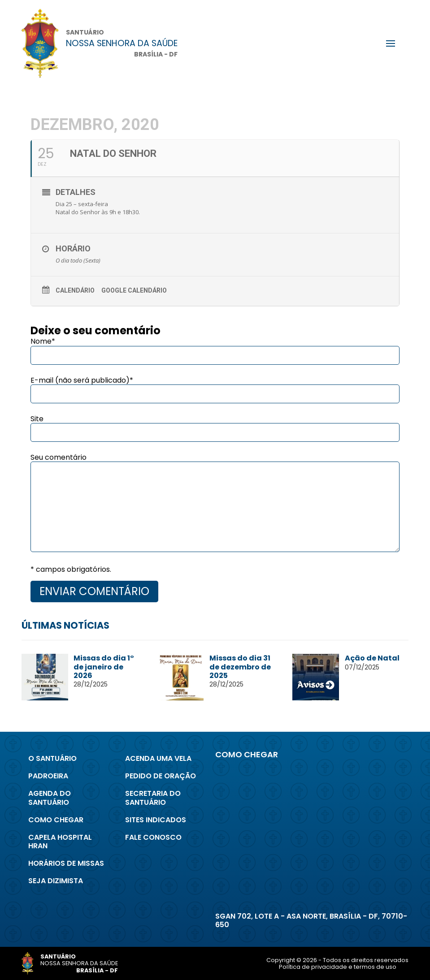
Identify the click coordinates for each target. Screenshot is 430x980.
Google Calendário (134, 290)
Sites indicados (156, 820)
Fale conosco (153, 837)
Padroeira (48, 776)
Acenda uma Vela (158, 758)
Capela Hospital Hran (60, 842)
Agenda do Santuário (50, 798)
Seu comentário (59, 457)
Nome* (43, 341)
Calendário (75, 290)
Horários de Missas (66, 863)
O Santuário (52, 758)
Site (37, 419)
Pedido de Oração (161, 776)
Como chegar (56, 820)
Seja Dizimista (56, 881)
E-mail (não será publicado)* (82, 380)
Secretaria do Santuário (153, 798)
